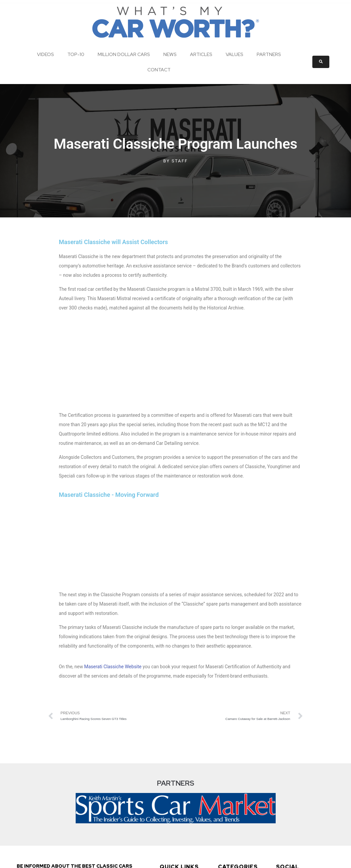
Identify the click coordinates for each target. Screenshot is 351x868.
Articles (201, 54)
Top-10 (76, 54)
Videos (45, 54)
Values (234, 54)
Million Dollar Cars (124, 54)
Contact (159, 70)
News (170, 54)
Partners (269, 54)
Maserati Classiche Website (113, 509)
